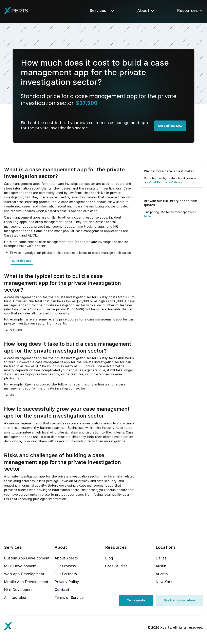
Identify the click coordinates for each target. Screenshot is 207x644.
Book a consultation (179, 600)
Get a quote (136, 600)
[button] (101, 11)
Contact (62, 590)
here (147, 216)
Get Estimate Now (170, 126)
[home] (16, 11)
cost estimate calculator (168, 182)
